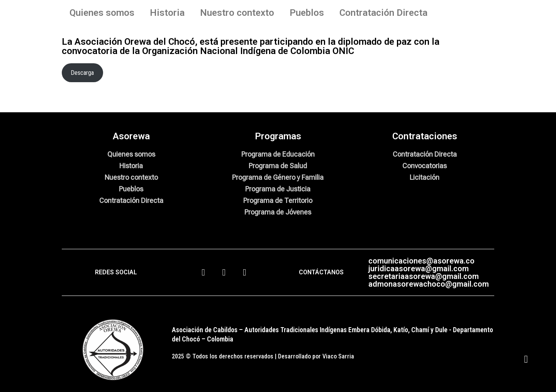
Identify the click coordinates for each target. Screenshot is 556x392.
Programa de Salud (278, 166)
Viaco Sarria (338, 356)
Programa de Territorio (278, 200)
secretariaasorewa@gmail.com (424, 276)
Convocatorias (425, 166)
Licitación (425, 177)
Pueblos (307, 13)
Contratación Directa (383, 13)
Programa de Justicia (278, 189)
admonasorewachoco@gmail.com (429, 284)
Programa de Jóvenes (278, 212)
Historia (167, 13)
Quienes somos (102, 13)
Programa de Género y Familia (278, 177)
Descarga (82, 73)
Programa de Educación (278, 154)
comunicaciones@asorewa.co (421, 261)
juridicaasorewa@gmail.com (419, 269)
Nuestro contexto (237, 13)
